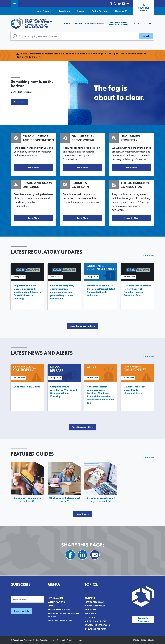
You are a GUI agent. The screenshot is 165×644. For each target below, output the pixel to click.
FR (21, 4)
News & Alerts (44, 11)
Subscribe (148, 255)
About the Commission (60, 620)
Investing (90, 598)
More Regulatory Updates (83, 326)
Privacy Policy (139, 640)
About (137, 23)
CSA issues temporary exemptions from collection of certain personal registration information (62, 292)
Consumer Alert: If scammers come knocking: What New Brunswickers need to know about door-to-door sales (100, 395)
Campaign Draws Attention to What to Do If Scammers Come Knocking (64, 391)
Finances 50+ (122, 11)
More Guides (83, 514)
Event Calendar (56, 602)
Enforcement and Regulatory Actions (119, 23)
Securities (90, 617)
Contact (148, 23)
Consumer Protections (97, 625)
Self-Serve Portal (144, 9)
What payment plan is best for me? (64, 499)
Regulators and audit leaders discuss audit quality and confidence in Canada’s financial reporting (27, 292)
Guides (79, 23)
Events (81, 11)
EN (14, 4)
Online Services (100, 11)
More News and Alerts (82, 427)
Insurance (90, 613)
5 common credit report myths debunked (101, 499)
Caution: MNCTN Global (27, 387)
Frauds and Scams (94, 602)
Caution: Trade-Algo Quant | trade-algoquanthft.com (135, 390)
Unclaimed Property (95, 629)
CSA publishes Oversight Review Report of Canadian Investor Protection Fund (137, 290)
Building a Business (95, 621)
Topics (67, 23)
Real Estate (90, 610)
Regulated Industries (95, 23)
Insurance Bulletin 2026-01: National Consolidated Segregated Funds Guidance (101, 290)
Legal (151, 640)
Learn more (19, 102)
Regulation (64, 11)
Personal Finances (95, 606)
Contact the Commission (143, 620)
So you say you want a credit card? (27, 499)
